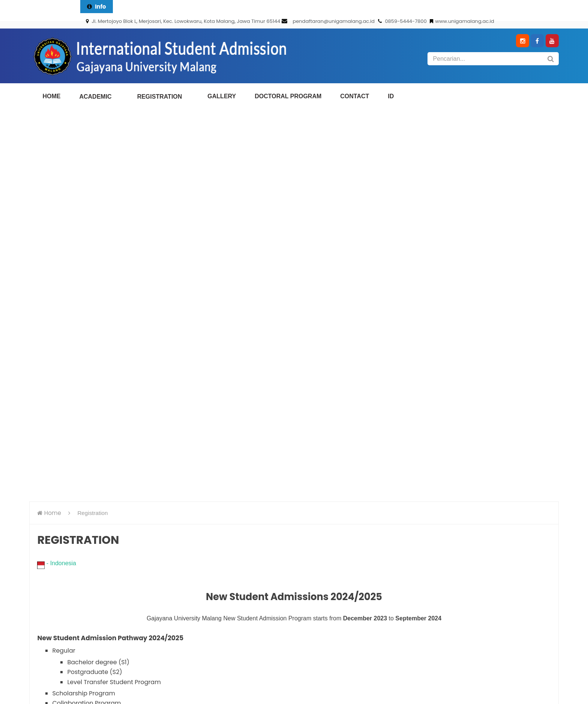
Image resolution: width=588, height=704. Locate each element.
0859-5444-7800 (403, 21)
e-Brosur (381, 531)
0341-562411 (135, 540)
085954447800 (163, 553)
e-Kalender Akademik (400, 557)
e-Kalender (385, 518)
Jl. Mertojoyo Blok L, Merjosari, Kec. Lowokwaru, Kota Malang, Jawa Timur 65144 (183, 21)
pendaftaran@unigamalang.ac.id (333, 21)
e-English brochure (396, 544)
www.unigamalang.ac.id (462, 21)
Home (53, 122)
